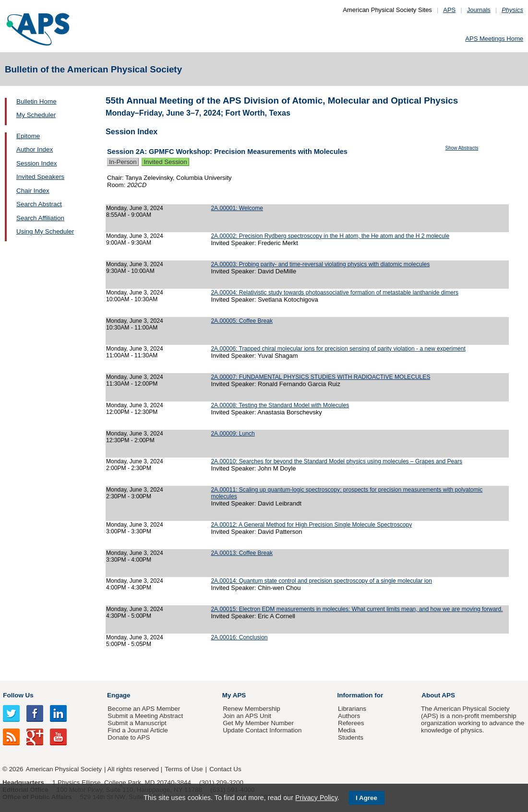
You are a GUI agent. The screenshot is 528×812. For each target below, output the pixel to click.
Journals (479, 10)
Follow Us (18, 695)
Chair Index (33, 191)
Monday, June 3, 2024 (135, 208)
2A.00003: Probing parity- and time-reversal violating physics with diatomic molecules (320, 264)
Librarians (352, 709)
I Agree (366, 798)
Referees (351, 723)
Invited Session (165, 162)
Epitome (28, 136)
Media (347, 730)
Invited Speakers (40, 177)
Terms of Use (184, 769)
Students (351, 737)
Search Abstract (39, 204)
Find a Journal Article (138, 730)
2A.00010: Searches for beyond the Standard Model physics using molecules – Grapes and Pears (336, 461)
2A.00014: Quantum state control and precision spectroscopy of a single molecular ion (321, 581)
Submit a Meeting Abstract (145, 716)
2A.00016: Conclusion (239, 637)
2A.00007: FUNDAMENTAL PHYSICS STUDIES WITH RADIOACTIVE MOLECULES (320, 377)
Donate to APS (129, 737)
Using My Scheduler (45, 231)
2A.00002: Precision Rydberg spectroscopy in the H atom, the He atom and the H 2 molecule (330, 236)
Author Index (35, 149)
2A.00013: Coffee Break (242, 553)
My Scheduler (36, 115)
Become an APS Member (144, 709)
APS (449, 10)
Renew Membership (252, 709)
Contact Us (225, 769)
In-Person (123, 162)
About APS (438, 695)
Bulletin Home (36, 101)
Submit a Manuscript (137, 723)
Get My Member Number (258, 723)
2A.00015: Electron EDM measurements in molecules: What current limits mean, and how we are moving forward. (357, 609)
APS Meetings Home (494, 39)
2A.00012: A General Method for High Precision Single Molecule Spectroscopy (311, 525)
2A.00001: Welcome (237, 208)
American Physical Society (64, 769)
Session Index (36, 163)
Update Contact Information (262, 730)
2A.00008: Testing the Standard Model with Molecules (280, 405)
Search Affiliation (40, 218)
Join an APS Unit (247, 716)
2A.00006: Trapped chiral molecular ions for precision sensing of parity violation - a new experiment (338, 349)
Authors (349, 716)
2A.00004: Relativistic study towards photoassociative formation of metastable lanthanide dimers (335, 293)
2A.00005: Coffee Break (242, 321)
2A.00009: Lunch (233, 434)
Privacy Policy (316, 798)
